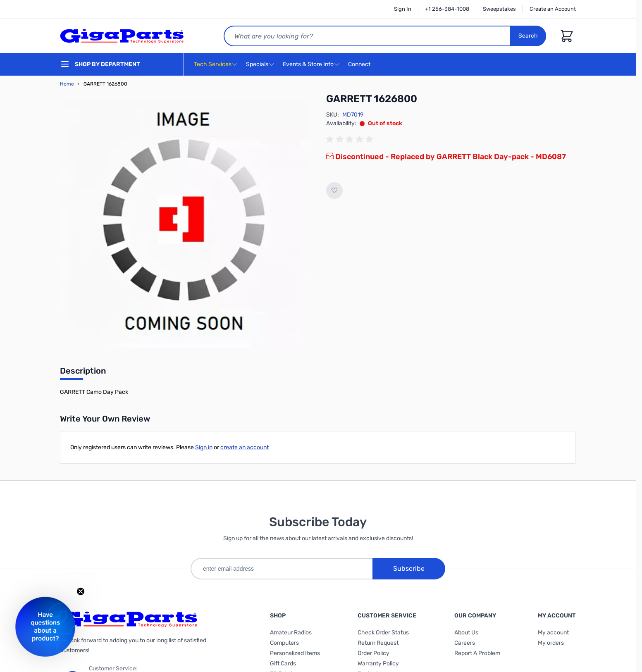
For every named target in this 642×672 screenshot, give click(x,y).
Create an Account (553, 9)
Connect (360, 65)
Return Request (378, 643)
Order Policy (374, 653)
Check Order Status (383, 633)
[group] (351, 139)
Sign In (403, 9)
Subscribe (409, 568)
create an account (245, 447)
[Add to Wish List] (334, 191)
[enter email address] (282, 569)
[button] (45, 627)
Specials (257, 64)
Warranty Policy (378, 664)
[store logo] (122, 36)
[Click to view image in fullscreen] (185, 224)
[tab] (83, 373)
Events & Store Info (308, 64)
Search (528, 36)
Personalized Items (295, 653)
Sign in (204, 447)
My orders (551, 643)
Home (67, 84)
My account (553, 633)
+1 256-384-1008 (447, 9)
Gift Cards (283, 664)
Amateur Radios (291, 633)
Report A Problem (477, 653)
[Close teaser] (81, 591)
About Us (466, 633)
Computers (284, 643)
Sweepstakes (499, 9)
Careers (465, 643)
